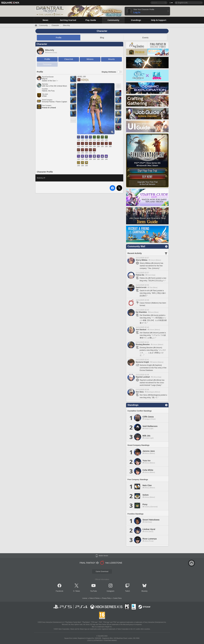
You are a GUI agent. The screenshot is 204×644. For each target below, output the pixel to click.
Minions (90, 59)
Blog (102, 38)
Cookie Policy (117, 598)
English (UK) (183, 3)
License (85, 598)
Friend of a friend (49, 108)
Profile (59, 38)
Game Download (102, 571)
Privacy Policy (106, 598)
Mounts (111, 59)
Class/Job (69, 59)
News (78, 591)
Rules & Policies (95, 598)
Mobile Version (103, 556)
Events (145, 38)
